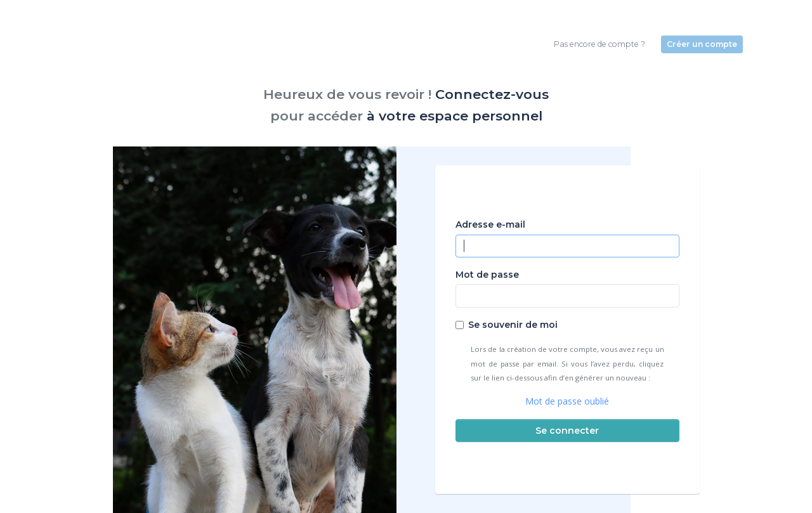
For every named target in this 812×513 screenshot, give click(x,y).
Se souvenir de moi (513, 325)
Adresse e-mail (490, 224)
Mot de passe (487, 275)
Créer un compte (702, 44)
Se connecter (567, 431)
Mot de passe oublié (567, 401)
